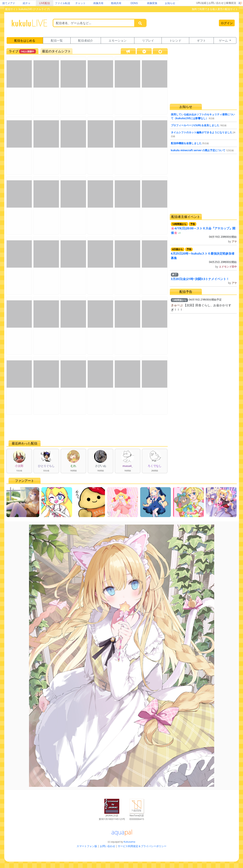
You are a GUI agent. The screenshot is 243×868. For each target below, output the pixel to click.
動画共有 (116, 3)
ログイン (227, 23)
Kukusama (130, 842)
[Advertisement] (87, 427)
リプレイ (148, 40)
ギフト (201, 40)
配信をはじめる (25, 40)
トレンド (175, 40)
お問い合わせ (216, 3)
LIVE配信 (45, 3)
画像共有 (98, 3)
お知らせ (170, 3)
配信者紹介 (86, 40)
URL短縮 (201, 3)
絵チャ (27, 3)
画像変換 (152, 3)
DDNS (134, 3)
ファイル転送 (63, 3)
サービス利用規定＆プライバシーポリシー (142, 846)
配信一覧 (57, 40)
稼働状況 (231, 3)
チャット (80, 3)
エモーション (118, 40)
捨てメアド (9, 3)
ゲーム (224, 40)
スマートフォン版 (87, 846)
